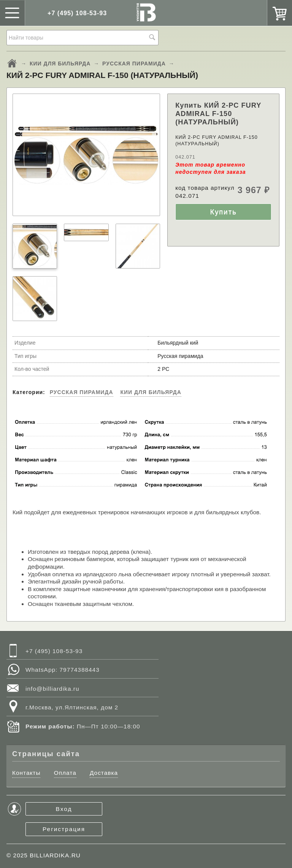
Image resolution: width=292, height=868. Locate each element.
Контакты (26, 773)
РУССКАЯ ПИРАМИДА (134, 64)
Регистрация (64, 829)
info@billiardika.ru (52, 689)
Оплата (65, 773)
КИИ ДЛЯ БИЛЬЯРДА (60, 64)
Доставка (104, 773)
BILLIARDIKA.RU (55, 855)
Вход (64, 809)
